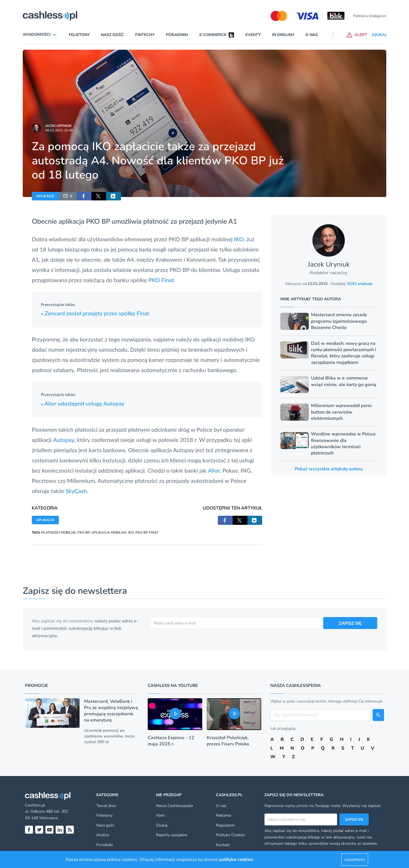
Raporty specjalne (172, 835)
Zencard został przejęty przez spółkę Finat (95, 313)
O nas (312, 35)
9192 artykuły (360, 284)
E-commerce (213, 35)
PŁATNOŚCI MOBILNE (59, 532)
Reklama (223, 815)
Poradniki (177, 35)
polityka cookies (236, 859)
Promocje (36, 685)
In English (283, 35)
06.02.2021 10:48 (59, 130)
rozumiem (355, 859)
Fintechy (145, 35)
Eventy (253, 35)
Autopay (64, 440)
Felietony (79, 35)
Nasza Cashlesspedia (174, 806)
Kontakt (223, 845)
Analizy (103, 835)
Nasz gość (112, 35)
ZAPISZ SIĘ (350, 623)
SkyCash (76, 491)
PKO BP (84, 532)
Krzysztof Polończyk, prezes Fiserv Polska (228, 741)
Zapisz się (354, 819)
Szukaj (162, 825)
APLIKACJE (45, 196)
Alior (214, 470)
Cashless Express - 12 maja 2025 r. (171, 741)
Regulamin (225, 825)
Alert (160, 815)
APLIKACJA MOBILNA (109, 532)
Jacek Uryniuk (59, 126)
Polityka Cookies (230, 835)
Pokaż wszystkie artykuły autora (329, 469)
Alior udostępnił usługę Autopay (83, 403)
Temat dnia (106, 806)
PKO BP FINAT (147, 532)
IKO (239, 239)
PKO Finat (161, 280)
